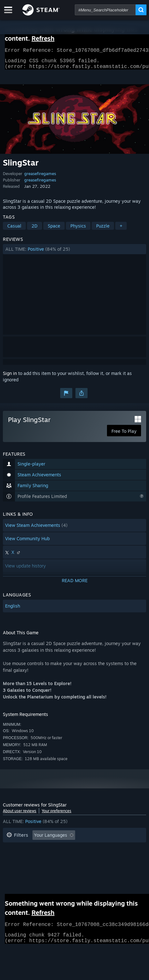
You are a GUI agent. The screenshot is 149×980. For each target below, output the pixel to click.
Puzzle (103, 230)
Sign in (10, 377)
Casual (14, 230)
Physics (78, 230)
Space (54, 230)
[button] (74, 253)
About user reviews (20, 815)
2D (35, 230)
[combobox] (105, 10)
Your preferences (57, 815)
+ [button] (121, 230)
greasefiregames (40, 177)
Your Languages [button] (51, 839)
